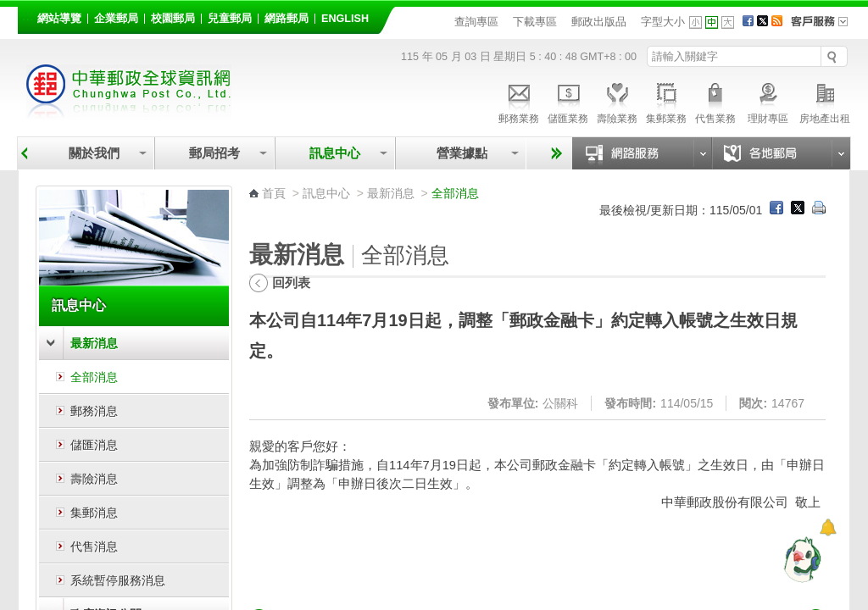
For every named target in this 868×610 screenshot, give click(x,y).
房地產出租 (825, 101)
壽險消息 (94, 479)
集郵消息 (94, 513)
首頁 (274, 193)
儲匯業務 (568, 101)
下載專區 (535, 22)
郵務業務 (519, 101)
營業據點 (461, 153)
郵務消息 (94, 411)
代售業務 (715, 101)
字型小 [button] (696, 22)
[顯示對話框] (828, 527)
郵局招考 (214, 153)
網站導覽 (59, 19)
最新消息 (94, 343)
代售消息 (94, 546)
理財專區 (768, 101)
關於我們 (94, 153)
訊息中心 (335, 153)
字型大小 (663, 22)
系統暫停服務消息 (118, 580)
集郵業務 (666, 101)
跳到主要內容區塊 (9, 9)
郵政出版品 (599, 22)
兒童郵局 (230, 19)
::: (28, 16)
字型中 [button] (712, 22)
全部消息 (94, 377)
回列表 (291, 283)
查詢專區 (476, 22)
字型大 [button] (728, 22)
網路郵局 (287, 19)
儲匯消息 (94, 445)
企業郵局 (116, 19)
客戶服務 (825, 27)
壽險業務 (617, 101)
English (345, 19)
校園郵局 (173, 19)
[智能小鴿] (800, 559)
